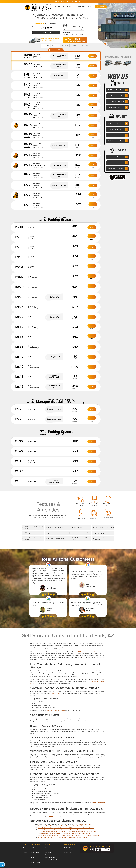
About (25, 850)
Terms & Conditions (69, 850)
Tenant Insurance (50, 855)
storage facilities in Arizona (84, 824)
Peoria (32, 857)
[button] (61, 7)
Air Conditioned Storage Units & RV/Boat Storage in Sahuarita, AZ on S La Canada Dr (62, 837)
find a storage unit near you (41, 814)
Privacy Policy (68, 848)
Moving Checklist (50, 857)
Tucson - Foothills (36, 862)
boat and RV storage (55, 693)
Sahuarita (33, 860)
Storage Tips (48, 850)
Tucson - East (35, 865)
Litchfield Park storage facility (87, 652)
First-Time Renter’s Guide (52, 860)
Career (25, 852)
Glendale (33, 850)
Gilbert (33, 848)
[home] (38, 7)
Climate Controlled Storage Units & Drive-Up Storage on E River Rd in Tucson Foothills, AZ (64, 834)
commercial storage (99, 647)
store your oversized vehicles (56, 710)
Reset (88, 45)
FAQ (87, 814)
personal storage (87, 647)
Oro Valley (34, 855)
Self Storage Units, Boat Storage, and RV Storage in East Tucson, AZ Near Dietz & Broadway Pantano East (69, 836)
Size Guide (48, 852)
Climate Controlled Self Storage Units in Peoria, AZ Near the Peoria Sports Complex (62, 826)
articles (51, 816)
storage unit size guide (99, 802)
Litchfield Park (35, 852)
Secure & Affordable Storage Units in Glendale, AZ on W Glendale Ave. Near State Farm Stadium (66, 828)
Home (25, 848)
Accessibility (67, 852)
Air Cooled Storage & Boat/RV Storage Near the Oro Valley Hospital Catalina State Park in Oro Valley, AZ (68, 832)
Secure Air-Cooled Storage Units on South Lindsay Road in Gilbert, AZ (58, 830)
